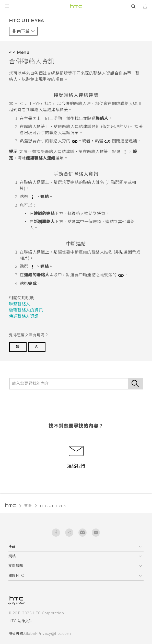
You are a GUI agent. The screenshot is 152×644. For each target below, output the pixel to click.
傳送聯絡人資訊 (24, 316)
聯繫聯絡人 (20, 304)
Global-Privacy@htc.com (47, 634)
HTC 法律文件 (20, 621)
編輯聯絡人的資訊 (26, 310)
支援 (28, 506)
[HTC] (76, 6)
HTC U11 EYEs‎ (53, 506)
